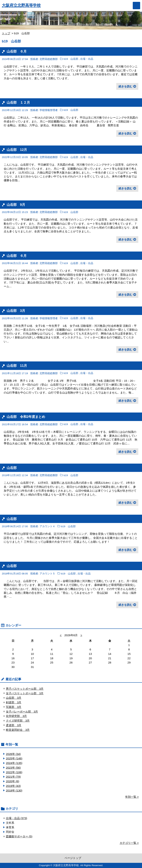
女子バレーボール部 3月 (22, 712)
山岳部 (12, 468)
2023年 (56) (13, 768)
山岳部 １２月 (18, 102)
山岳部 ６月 (17, 51)
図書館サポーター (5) (19, 836)
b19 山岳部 (71, 59)
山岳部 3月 (16, 311)
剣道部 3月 (14, 702)
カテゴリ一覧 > (129, 843)
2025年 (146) (14, 758)
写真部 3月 (14, 707)
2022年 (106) (14, 772)
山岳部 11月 (17, 366)
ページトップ (73, 858)
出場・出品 (87, 59)
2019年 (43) (13, 786)
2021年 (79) (13, 777)
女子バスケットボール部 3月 (25, 693)
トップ (6, 33)
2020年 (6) (13, 781)
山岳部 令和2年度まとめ (26, 417)
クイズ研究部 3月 (18, 721)
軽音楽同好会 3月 (18, 730)
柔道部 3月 (14, 725)
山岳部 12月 (17, 150)
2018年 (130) (14, 790)
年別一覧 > (132, 797)
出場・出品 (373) (17, 818)
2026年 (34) (13, 754)
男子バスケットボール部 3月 (25, 689)
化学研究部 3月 (16, 716)
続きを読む (125, 86)
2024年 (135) (14, 763)
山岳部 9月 (16, 205)
